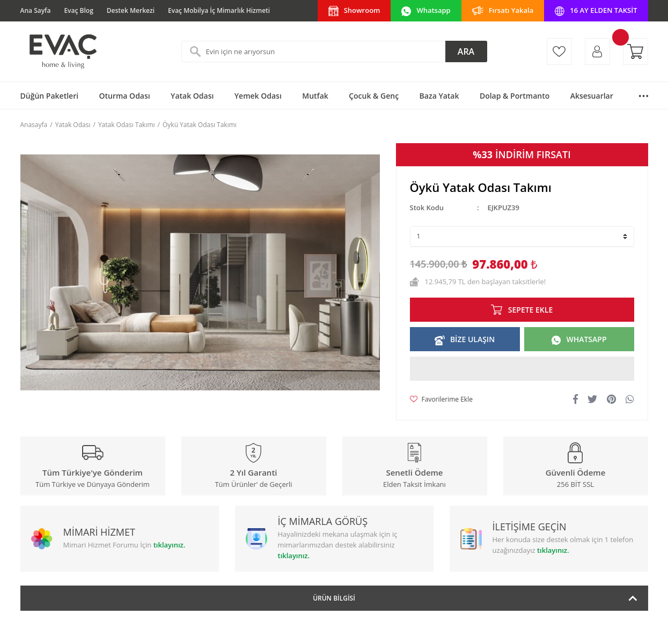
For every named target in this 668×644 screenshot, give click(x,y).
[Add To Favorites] (441, 399)
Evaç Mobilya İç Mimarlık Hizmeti (219, 10)
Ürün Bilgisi (334, 598)
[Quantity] (522, 236)
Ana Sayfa (36, 10)
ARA (466, 51)
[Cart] (636, 51)
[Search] (334, 51)
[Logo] (62, 51)
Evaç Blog (78, 10)
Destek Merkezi (131, 10)
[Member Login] (597, 51)
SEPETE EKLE (530, 310)
